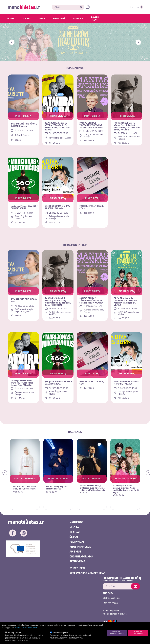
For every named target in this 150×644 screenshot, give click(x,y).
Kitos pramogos (80, 547)
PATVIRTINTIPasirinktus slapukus (117, 633)
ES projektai (78, 569)
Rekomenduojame (75, 245)
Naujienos (78, 19)
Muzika (11, 19)
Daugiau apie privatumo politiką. (26, 628)
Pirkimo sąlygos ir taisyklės (115, 614)
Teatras (26, 19)
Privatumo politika (111, 611)
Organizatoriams (81, 557)
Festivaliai (77, 542)
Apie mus (75, 552)
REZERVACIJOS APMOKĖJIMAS (87, 573)
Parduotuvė (59, 19)
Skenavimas (77, 562)
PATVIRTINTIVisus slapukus (138, 633)
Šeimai (42, 19)
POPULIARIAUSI (75, 68)
